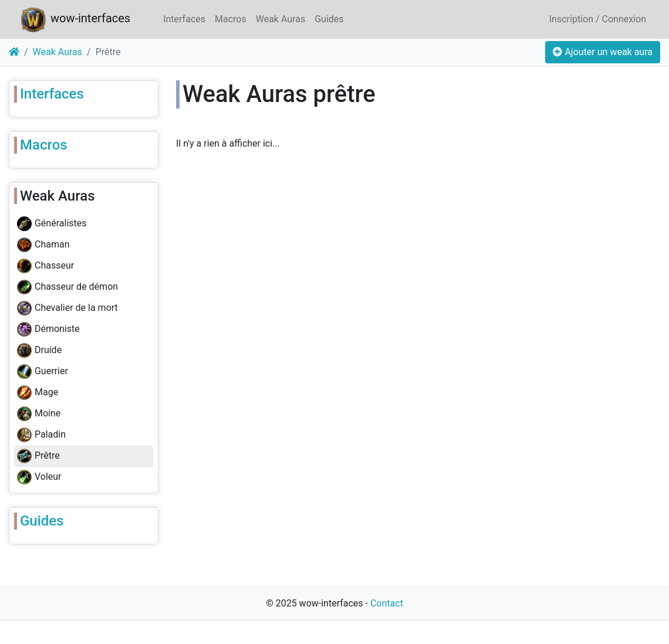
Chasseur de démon (67, 287)
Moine (39, 414)
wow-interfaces (74, 19)
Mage (38, 393)
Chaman (43, 245)
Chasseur (45, 266)
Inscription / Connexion (598, 19)
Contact (387, 603)
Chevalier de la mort (67, 309)
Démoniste (48, 330)
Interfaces (184, 19)
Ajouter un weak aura (603, 52)
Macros (231, 19)
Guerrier (43, 372)
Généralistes (52, 224)
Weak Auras (281, 19)
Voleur (39, 477)
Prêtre (38, 456)
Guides (329, 19)
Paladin (41, 435)
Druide (39, 351)
